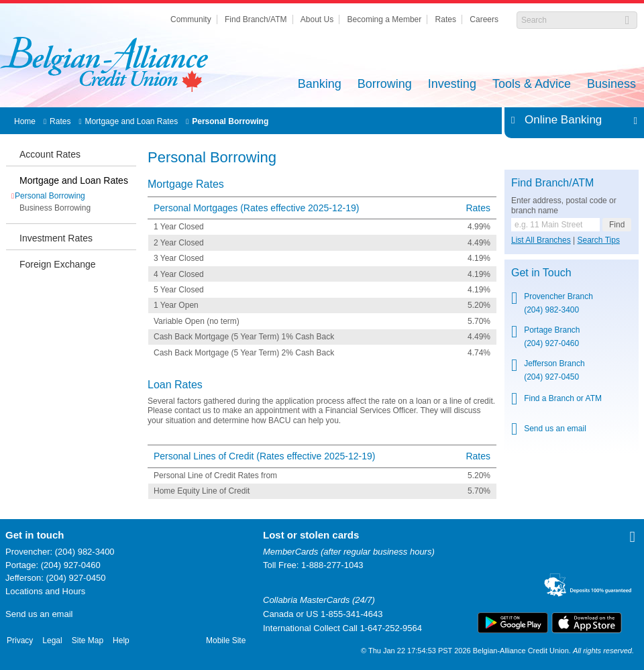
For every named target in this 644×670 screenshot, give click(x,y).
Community (191, 19)
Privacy (20, 640)
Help (121, 640)
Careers (484, 19)
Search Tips (599, 240)
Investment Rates (56, 238)
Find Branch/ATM (256, 19)
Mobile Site (226, 640)
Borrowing (385, 85)
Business (611, 85)
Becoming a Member (385, 19)
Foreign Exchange (58, 264)
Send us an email (39, 614)
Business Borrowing (55, 208)
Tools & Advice (532, 85)
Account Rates (50, 154)
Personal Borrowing (230, 121)
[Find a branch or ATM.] (555, 225)
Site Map (88, 640)
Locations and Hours (45, 591)
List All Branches (541, 240)
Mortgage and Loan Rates (131, 121)
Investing (452, 85)
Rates (446, 19)
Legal (52, 640)
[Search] (570, 20)
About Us (317, 19)
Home (25, 121)
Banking (320, 85)
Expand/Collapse (632, 120)
